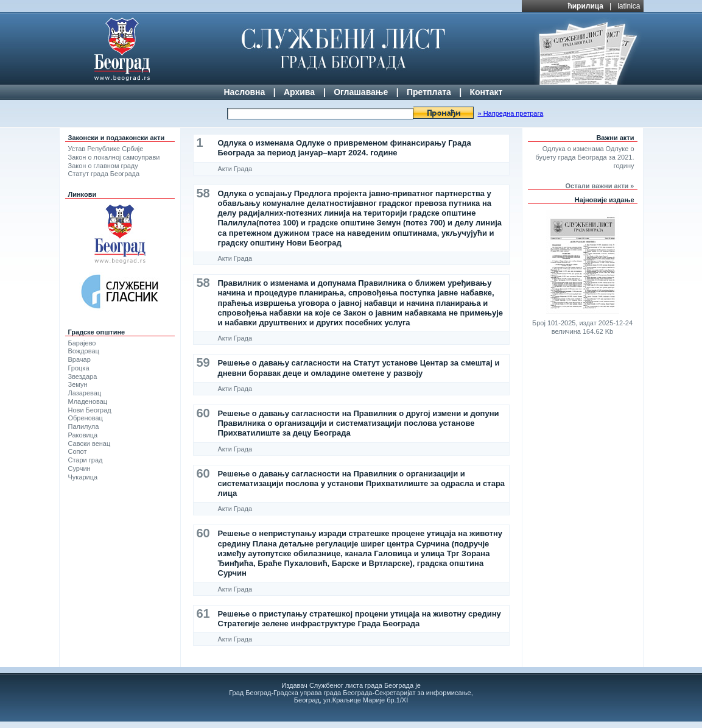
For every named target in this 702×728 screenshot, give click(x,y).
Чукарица (83, 477)
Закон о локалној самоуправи (114, 157)
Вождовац (84, 351)
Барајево (82, 343)
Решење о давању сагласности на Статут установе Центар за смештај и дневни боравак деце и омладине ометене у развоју (359, 368)
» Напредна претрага (510, 113)
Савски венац (90, 444)
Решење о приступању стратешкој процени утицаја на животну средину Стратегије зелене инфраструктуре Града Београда (360, 619)
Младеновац (88, 401)
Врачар (79, 359)
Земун (78, 384)
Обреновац (86, 418)
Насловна (245, 92)
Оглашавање (361, 92)
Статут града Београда (104, 174)
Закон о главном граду (103, 166)
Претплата (429, 92)
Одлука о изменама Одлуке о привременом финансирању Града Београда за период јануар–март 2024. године (345, 148)
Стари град (86, 460)
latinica (629, 6)
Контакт (486, 92)
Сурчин (79, 468)
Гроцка (79, 368)
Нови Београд (90, 410)
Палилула (84, 426)
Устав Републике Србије (106, 149)
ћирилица (585, 6)
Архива (299, 92)
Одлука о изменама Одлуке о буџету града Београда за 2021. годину (585, 157)
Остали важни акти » (600, 186)
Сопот (78, 451)
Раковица (83, 435)
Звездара (83, 376)
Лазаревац (85, 393)
